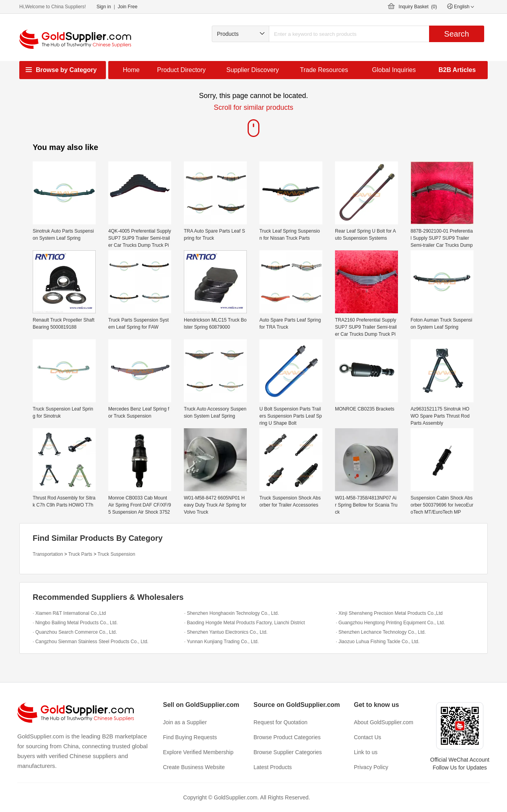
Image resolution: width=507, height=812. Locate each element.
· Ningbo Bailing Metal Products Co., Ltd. (75, 623)
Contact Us (367, 737)
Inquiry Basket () (418, 7)
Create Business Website (194, 767)
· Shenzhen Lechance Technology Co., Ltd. (381, 632)
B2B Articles (457, 70)
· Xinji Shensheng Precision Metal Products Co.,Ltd (389, 613)
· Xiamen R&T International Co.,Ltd (69, 613)
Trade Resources (324, 70)
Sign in (104, 7)
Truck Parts (80, 554)
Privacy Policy (371, 767)
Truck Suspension (117, 554)
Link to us (366, 752)
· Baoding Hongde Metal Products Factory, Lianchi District (245, 623)
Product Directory (181, 70)
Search (456, 34)
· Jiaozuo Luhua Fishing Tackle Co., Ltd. (378, 642)
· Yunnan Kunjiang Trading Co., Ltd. (221, 642)
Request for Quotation (280, 722)
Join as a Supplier (185, 722)
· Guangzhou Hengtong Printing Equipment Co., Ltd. (390, 623)
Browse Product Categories (287, 737)
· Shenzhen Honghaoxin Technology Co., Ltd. (232, 613)
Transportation (48, 554)
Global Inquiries (394, 70)
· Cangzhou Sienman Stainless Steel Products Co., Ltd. (91, 642)
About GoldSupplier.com (384, 722)
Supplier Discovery (253, 70)
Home (131, 70)
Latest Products (273, 767)
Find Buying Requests (190, 737)
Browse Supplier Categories (288, 752)
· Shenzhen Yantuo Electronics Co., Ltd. (226, 632)
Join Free (128, 7)
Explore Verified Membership (198, 752)
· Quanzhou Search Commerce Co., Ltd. (75, 632)
